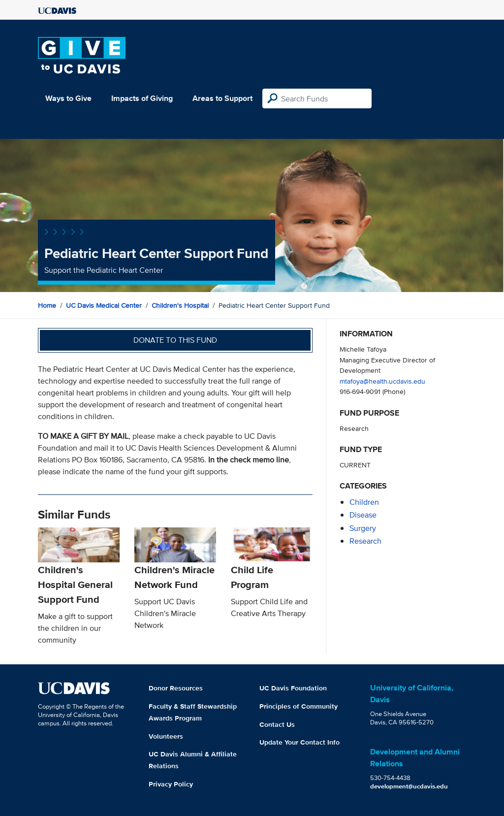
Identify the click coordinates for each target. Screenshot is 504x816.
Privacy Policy (171, 784)
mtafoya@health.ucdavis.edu (382, 381)
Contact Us (277, 724)
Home (47, 305)
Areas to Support (222, 98)
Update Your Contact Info (299, 742)
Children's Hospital (180, 305)
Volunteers (166, 736)
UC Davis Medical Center (104, 305)
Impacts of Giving (142, 98)
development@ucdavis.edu (409, 786)
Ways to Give (68, 98)
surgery (363, 528)
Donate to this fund (175, 340)
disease (363, 515)
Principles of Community (299, 706)
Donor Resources (176, 688)
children (364, 502)
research (365, 541)
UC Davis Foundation (293, 688)
